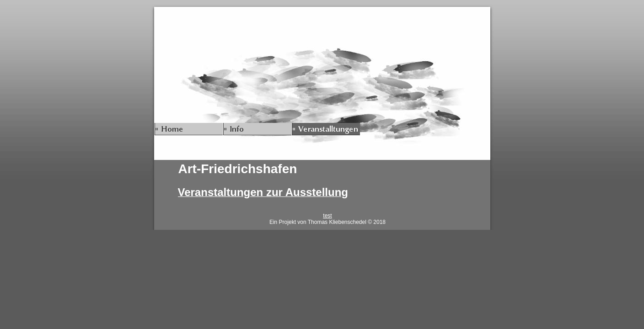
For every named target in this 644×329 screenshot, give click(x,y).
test (327, 216)
